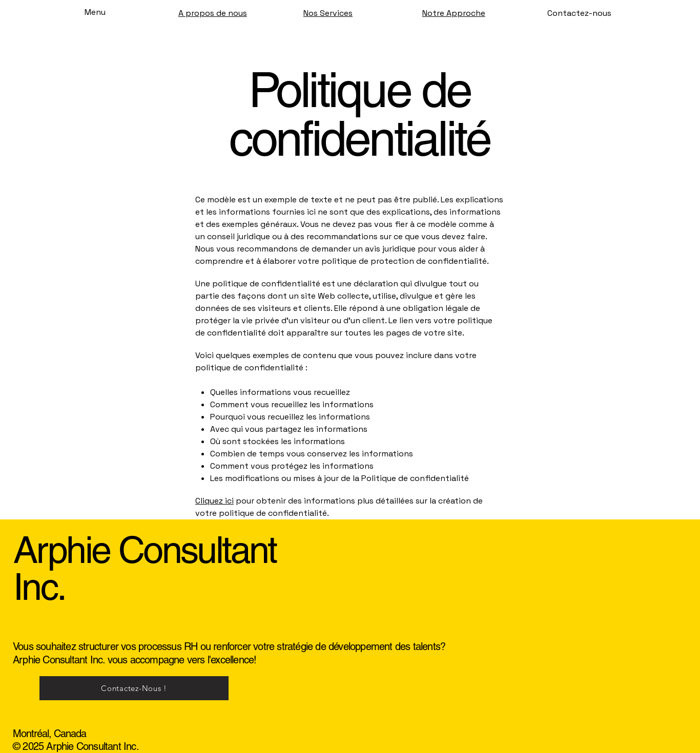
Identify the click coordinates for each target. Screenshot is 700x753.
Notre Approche (454, 13)
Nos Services (328, 13)
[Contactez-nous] (579, 13)
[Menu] (83, 12)
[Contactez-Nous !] (134, 688)
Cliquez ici (214, 501)
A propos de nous (213, 13)
